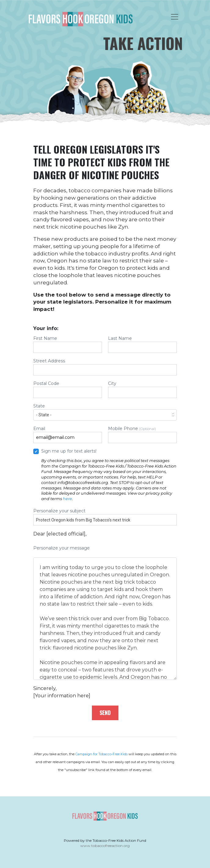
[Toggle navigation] (175, 17)
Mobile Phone (142, 434)
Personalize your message (105, 613)
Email (68, 434)
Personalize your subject (105, 517)
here (67, 499)
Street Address (105, 367)
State (105, 412)
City (142, 389)
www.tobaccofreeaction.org (105, 846)
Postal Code (68, 389)
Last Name (142, 344)
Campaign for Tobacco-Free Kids (101, 754)
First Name (68, 344)
